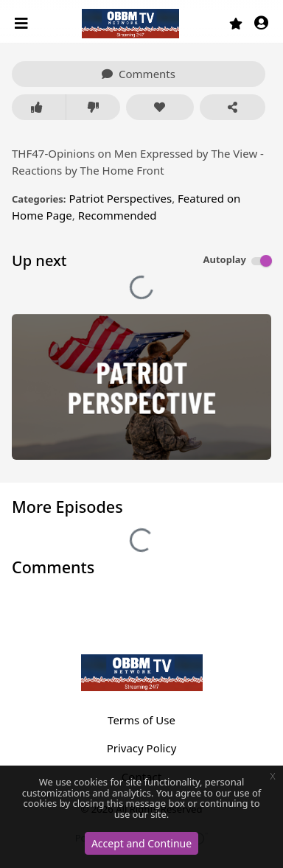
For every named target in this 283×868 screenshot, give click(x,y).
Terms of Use (141, 720)
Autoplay (224, 259)
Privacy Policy (142, 748)
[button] (261, 24)
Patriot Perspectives (120, 198)
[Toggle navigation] (23, 24)
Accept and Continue (141, 843)
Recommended (118, 215)
